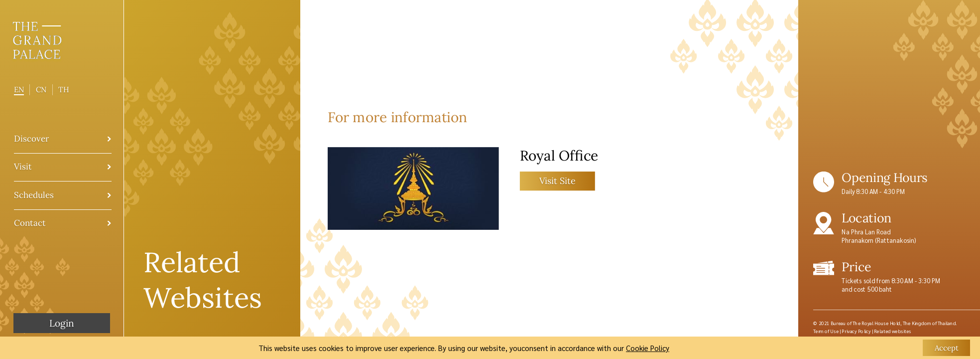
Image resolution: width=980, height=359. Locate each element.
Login (62, 323)
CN (41, 90)
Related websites (893, 331)
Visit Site (557, 180)
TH (64, 90)
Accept (947, 348)
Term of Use (826, 331)
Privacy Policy (856, 331)
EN (19, 90)
